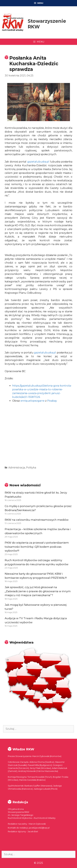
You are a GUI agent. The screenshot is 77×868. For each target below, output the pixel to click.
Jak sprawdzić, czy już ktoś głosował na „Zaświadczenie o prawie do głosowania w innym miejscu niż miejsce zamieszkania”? (38, 591)
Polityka (31, 468)
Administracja (17, 468)
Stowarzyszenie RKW (47, 24)
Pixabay (52, 401)
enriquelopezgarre (33, 401)
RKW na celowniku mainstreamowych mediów (37, 520)
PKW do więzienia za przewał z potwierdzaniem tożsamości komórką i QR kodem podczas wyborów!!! (37, 547)
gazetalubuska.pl (38, 162)
